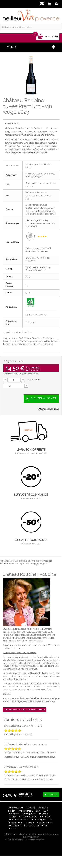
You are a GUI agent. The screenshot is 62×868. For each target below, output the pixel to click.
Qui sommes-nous (28, 817)
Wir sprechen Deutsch (29, 811)
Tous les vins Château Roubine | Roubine (24, 710)
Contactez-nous (16, 808)
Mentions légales (39, 820)
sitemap (30, 823)
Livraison (31, 808)
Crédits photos (29, 814)
